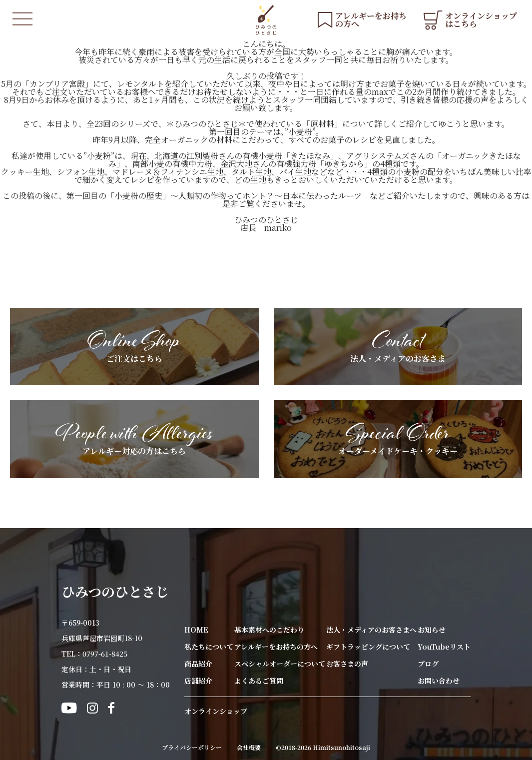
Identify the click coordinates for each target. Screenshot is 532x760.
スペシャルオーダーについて (280, 664)
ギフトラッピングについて (368, 647)
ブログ (428, 664)
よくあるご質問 (259, 681)
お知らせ (432, 630)
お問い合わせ (439, 681)
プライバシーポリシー (192, 748)
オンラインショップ (216, 711)
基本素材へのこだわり (269, 630)
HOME (196, 630)
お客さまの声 (347, 664)
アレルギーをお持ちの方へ (276, 647)
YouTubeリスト (444, 647)
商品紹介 (198, 664)
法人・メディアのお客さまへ (371, 630)
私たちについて (209, 647)
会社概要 (249, 748)
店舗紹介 (198, 681)
